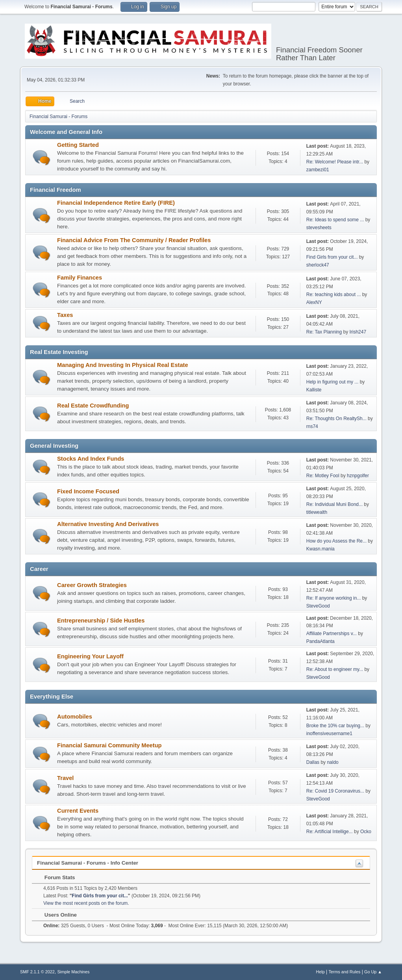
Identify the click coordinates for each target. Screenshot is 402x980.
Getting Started (78, 145)
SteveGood (318, 606)
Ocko (366, 832)
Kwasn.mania (320, 549)
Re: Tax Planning (324, 332)
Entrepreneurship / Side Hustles (101, 621)
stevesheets (319, 228)
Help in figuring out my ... (333, 382)
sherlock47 (318, 265)
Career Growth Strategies (92, 585)
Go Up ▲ (373, 972)
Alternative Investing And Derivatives (108, 524)
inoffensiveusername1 (329, 734)
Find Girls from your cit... (332, 257)
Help (320, 972)
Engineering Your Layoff (90, 656)
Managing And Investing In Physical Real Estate (123, 365)
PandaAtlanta (320, 641)
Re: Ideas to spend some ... (335, 220)
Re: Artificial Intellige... (330, 832)
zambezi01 (318, 170)
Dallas (313, 762)
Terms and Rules (344, 972)
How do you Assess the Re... (336, 541)
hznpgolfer (358, 476)
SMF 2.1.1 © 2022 (37, 972)
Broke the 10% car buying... (335, 726)
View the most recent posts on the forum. (86, 903)
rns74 (312, 426)
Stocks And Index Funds (91, 459)
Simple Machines (73, 972)
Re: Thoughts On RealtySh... (336, 419)
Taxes (65, 315)
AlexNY (314, 302)
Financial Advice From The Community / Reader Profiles (134, 240)
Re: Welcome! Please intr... (335, 162)
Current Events (78, 811)
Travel (65, 778)
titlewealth (317, 512)
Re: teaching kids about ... (334, 295)
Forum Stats (56, 877)
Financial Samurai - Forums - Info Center (88, 863)
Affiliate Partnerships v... (332, 634)
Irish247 (358, 332)
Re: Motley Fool (323, 476)
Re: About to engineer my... (335, 669)
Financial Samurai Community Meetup (109, 745)
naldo (333, 762)
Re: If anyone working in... (334, 598)
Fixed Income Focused (88, 491)
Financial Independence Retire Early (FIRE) (116, 203)
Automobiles (75, 717)
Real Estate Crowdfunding (93, 406)
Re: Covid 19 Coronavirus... (335, 791)
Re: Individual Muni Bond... (334, 504)
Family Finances (80, 278)
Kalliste (314, 390)
